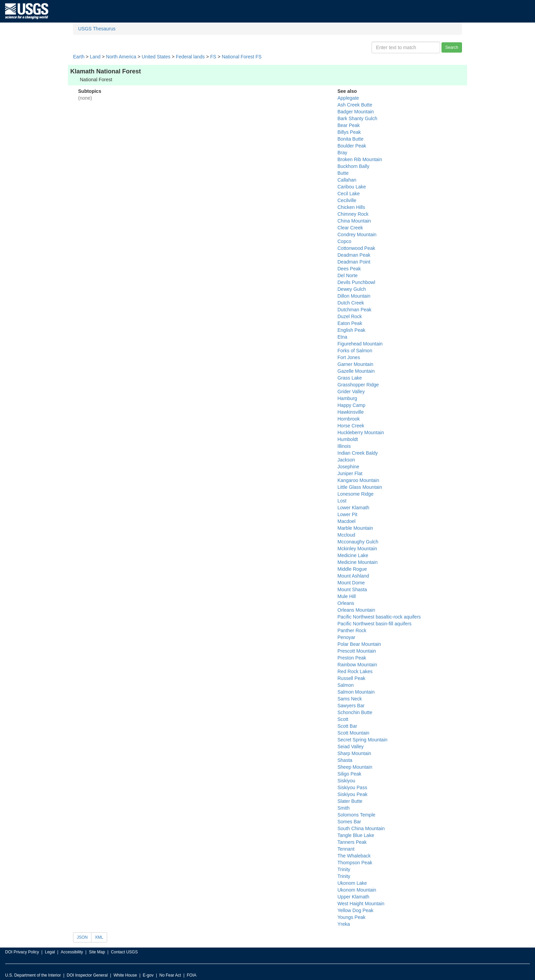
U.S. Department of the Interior (33, 975)
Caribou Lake (352, 187)
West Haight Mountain (361, 904)
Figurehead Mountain (360, 344)
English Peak (351, 330)
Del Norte (348, 275)
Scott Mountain (353, 733)
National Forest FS (242, 57)
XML (99, 937)
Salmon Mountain (356, 692)
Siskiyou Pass (352, 787)
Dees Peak (349, 269)
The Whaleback (354, 856)
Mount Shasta (352, 590)
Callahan (347, 180)
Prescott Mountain (357, 651)
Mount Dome (351, 583)
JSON (82, 937)
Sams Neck (350, 699)
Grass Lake (350, 378)
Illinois (344, 446)
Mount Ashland (353, 576)
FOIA (192, 975)
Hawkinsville (351, 412)
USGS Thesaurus (97, 29)
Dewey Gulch (352, 289)
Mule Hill (347, 596)
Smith (344, 808)
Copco (344, 241)
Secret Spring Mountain (362, 740)
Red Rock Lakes (355, 671)
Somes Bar (349, 822)
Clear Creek (350, 228)
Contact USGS (124, 952)
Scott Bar (347, 726)
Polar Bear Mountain (359, 644)
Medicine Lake (353, 555)
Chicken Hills (351, 207)
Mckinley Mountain (357, 549)
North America (121, 57)
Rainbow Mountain (357, 665)
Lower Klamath (353, 508)
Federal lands (190, 57)
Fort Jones (349, 357)
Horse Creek (351, 426)
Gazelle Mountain (356, 371)
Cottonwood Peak (356, 248)
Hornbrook (349, 419)
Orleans (346, 603)
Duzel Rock (350, 316)
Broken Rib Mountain (360, 159)
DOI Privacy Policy (22, 952)
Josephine (348, 467)
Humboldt (348, 439)
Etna (342, 337)
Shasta (345, 760)
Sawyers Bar (351, 706)
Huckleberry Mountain (361, 432)
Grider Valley (351, 392)
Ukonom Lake (352, 883)
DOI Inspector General (87, 975)
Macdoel (346, 521)
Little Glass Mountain (360, 487)
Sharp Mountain (354, 753)
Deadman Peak (354, 255)
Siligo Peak (349, 774)
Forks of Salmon (355, 351)
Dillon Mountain (354, 296)
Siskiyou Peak (352, 794)
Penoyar (346, 637)
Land (95, 57)
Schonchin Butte (355, 712)
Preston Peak (352, 658)
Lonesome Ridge (356, 494)
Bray (342, 153)
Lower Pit (347, 514)
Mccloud (346, 535)
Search (452, 47)
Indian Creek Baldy (358, 453)
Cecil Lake (349, 194)
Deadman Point (354, 262)
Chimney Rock (353, 214)
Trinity (344, 869)
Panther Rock (352, 630)
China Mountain (354, 221)
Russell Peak (351, 678)
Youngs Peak (351, 917)
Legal (50, 952)
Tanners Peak (352, 842)
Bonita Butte (350, 139)
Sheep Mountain (355, 767)
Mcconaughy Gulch (358, 542)
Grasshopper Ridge (358, 385)
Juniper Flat (350, 473)
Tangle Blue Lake (356, 835)
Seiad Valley (351, 747)
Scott (343, 719)
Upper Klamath (353, 897)
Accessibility (72, 952)
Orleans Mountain (356, 610)
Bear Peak (349, 125)
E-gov (148, 975)
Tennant (346, 849)
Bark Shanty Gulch (357, 118)
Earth (79, 57)
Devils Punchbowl (356, 282)
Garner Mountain (355, 364)
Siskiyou (346, 781)
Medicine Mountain (358, 562)
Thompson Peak (355, 863)
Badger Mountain (356, 112)
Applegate (348, 98)
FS (213, 57)
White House (125, 975)
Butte (343, 173)
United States (156, 57)
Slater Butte (350, 801)
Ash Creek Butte (355, 105)
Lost (342, 501)
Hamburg (347, 398)
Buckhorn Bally (353, 166)
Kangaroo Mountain (358, 480)
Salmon (345, 685)
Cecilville (347, 200)
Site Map (97, 952)
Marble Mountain (355, 528)
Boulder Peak (352, 146)
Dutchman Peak (355, 310)
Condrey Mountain (357, 235)
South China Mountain (361, 828)
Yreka (344, 924)
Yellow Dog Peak (355, 910)
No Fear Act (170, 975)
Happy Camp (351, 405)
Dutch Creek (351, 303)
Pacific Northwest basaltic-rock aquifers (379, 617)
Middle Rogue (352, 569)
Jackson (346, 460)
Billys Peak (349, 132)
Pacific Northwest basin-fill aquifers (374, 624)
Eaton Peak (350, 323)
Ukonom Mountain (357, 890)
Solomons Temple (356, 815)
